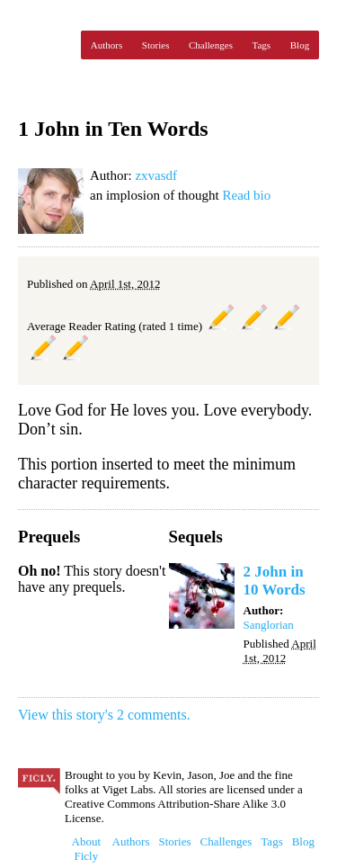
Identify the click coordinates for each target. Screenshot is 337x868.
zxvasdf (156, 175)
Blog (300, 45)
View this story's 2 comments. (104, 715)
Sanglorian (269, 625)
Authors (106, 45)
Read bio (247, 195)
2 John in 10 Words (275, 581)
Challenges (211, 45)
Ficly (45, 45)
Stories (156, 45)
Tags (262, 45)
